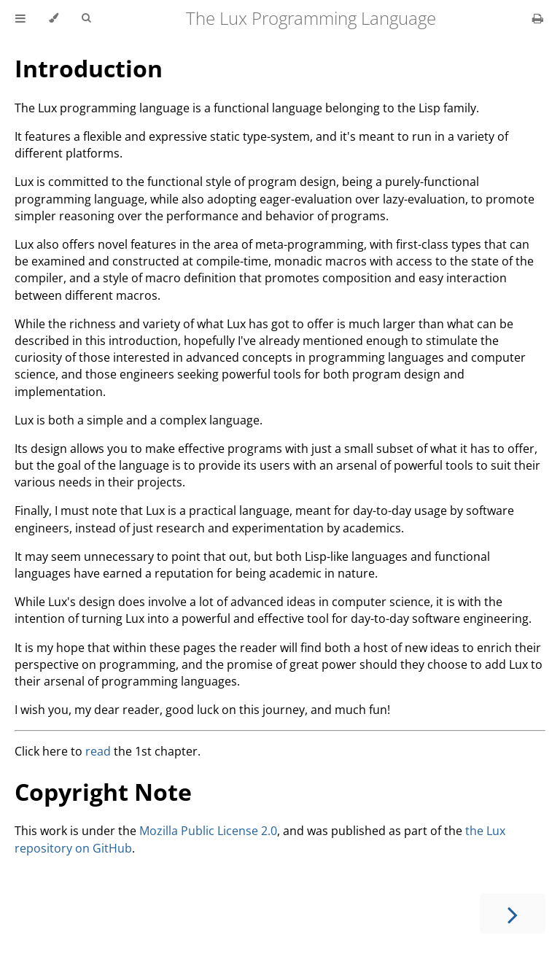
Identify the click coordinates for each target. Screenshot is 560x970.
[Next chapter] (513, 913)
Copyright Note (103, 792)
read (98, 751)
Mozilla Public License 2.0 (208, 831)
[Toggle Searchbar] (86, 18)
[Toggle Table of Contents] (20, 18)
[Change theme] (54, 18)
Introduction (89, 68)
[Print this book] (538, 18)
